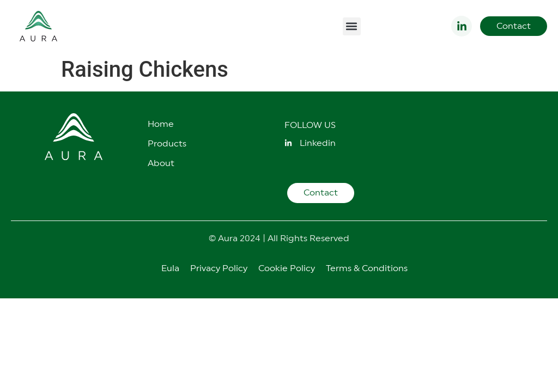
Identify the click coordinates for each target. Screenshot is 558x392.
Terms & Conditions (367, 268)
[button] (352, 26)
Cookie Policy (287, 268)
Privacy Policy (219, 268)
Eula (170, 268)
